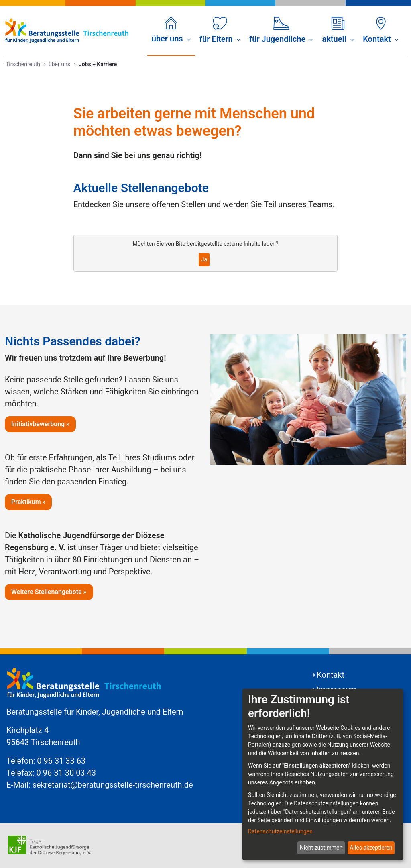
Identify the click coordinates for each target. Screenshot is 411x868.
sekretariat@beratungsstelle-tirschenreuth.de (113, 785)
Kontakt (331, 675)
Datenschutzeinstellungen (280, 831)
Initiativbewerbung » (40, 424)
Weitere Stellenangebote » (49, 592)
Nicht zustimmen (321, 848)
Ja (204, 259)
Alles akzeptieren (371, 848)
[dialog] (323, 774)
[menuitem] (171, 31)
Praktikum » (28, 502)
